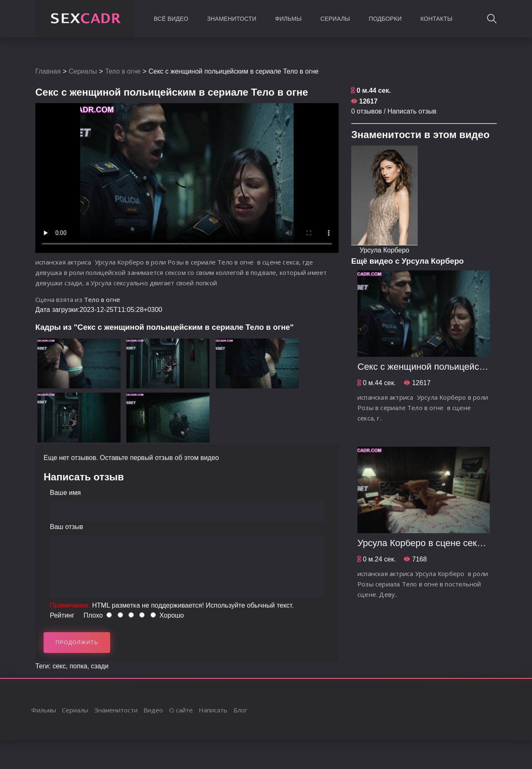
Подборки (385, 19)
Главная (48, 71)
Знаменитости (232, 19)
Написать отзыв (412, 111)
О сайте (181, 710)
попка (78, 666)
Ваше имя (65, 493)
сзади (100, 666)
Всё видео (171, 19)
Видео (153, 710)
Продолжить (77, 642)
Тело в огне (123, 71)
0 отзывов (367, 111)
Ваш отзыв (66, 527)
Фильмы (288, 19)
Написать (213, 710)
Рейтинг (62, 615)
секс (59, 666)
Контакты (436, 19)
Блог (240, 710)
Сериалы (335, 19)
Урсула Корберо (384, 250)
